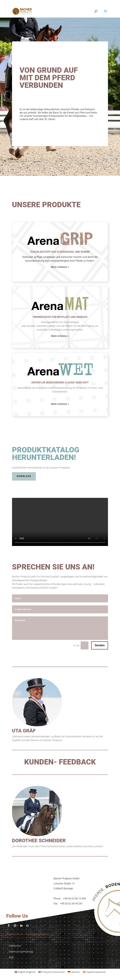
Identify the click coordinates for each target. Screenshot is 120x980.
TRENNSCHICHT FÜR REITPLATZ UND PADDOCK (60, 317)
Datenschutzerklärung (21, 952)
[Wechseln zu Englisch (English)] (25, 972)
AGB (11, 957)
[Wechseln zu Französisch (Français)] (52, 972)
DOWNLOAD (24, 476)
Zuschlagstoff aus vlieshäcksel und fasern (60, 252)
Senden (100, 645)
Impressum (15, 946)
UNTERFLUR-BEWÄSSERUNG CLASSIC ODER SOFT (60, 383)
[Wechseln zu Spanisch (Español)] (94, 972)
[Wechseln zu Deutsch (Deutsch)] (74, 972)
